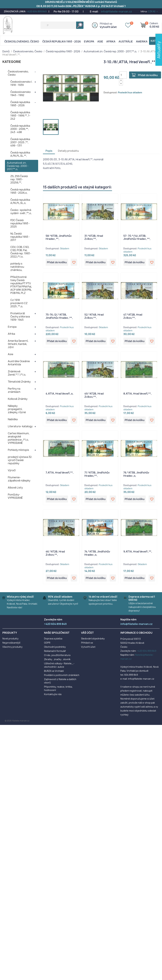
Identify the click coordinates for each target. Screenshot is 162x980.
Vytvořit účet (108, 27)
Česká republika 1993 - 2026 (62, 41)
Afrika (111, 41)
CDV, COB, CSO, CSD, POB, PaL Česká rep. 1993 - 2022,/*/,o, (21, 252)
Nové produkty (10, 639)
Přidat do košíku (148, 75)
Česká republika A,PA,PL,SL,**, (20, 154)
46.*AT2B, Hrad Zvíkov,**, (55, 553)
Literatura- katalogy (20, 426)
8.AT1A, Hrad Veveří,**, (138, 394)
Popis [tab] (49, 151)
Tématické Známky (19, 382)
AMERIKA (142, 41)
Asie (100, 41)
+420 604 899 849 (37, 11)
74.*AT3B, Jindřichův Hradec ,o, (97, 553)
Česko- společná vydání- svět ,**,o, (21, 212)
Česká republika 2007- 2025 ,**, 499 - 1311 (20, 142)
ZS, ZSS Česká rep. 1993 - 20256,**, (19, 179)
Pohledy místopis (18, 450)
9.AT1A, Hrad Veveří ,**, (138, 551)
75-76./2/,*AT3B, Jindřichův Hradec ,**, (59, 316)
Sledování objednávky (93, 639)
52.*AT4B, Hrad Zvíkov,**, (94, 316)
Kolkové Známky (18, 399)
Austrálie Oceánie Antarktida (19, 363)
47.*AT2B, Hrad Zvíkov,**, (133, 316)
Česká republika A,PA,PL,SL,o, (20, 201)
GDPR (47, 643)
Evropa (89, 41)
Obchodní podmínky (55, 647)
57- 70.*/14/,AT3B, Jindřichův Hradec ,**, (137, 237)
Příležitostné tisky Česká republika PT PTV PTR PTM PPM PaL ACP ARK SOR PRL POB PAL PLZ (21, 285)
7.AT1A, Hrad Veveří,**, (60, 473)
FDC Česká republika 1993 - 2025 (20, 223)
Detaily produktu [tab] (68, 151)
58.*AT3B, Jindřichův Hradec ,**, (59, 237)
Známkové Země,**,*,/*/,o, (17, 373)
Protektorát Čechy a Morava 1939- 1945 (20, 317)
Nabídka (13, 419)
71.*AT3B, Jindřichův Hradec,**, (97, 474)
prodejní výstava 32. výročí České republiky (20, 460)
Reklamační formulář (55, 651)
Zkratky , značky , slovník (57, 659)
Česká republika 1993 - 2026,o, (20, 191)
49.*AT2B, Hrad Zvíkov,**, (94, 395)
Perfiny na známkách (14, 390)
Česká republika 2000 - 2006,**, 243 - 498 (20, 129)
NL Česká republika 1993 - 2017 (20, 237)
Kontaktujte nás (53, 694)
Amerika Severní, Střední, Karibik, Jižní (18, 344)
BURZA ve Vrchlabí (54, 671)
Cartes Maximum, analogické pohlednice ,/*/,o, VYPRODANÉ (19, 438)
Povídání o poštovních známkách (62, 675)
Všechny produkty (12, 647)
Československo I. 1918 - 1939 (21, 83)
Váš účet (87, 633)
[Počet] (123, 75)
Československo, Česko (22, 41)
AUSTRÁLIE (126, 41)
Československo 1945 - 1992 (21, 93)
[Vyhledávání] (62, 25)
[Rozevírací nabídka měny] (153, 11)
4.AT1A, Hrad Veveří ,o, (60, 394)
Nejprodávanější (11, 643)
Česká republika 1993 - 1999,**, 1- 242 (20, 116)
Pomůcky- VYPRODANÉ (15, 496)
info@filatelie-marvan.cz (116, 11)
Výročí (12, 470)
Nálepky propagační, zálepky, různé (17, 409)
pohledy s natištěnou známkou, (17, 267)
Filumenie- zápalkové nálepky (19, 479)
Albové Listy (15, 488)
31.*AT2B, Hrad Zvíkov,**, (94, 237)
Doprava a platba (53, 639)
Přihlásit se (106, 24)
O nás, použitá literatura (57, 655)
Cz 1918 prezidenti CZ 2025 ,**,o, (19, 303)
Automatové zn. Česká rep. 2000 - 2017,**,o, (18, 166)
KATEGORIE (12, 62)
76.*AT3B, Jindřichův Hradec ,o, (136, 474)
